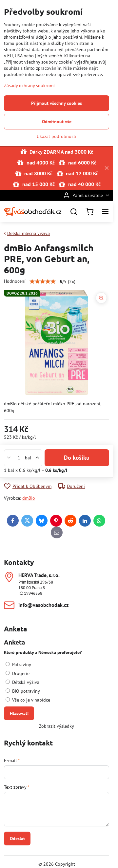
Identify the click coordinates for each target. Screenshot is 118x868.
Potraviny (18, 665)
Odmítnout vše (57, 122)
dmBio (29, 498)
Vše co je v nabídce (28, 700)
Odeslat (17, 839)
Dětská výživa (22, 682)
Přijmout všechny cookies (57, 103)
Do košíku (77, 458)
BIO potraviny (23, 691)
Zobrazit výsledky (57, 726)
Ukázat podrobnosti (57, 136)
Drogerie (18, 673)
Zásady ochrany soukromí (29, 86)
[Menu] (105, 212)
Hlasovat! (19, 713)
